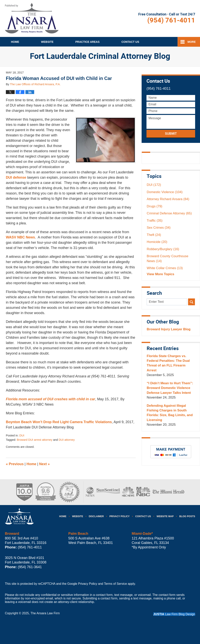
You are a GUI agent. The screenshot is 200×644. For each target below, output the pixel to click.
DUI (22, 435)
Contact (130, 42)
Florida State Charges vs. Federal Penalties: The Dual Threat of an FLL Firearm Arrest (168, 363)
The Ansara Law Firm (45, 613)
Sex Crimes (159, 228)
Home (15, 42)
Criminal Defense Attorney (169, 213)
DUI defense (16, 177)
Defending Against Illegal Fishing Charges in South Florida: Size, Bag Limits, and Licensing (170, 413)
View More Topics (160, 274)
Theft (154, 235)
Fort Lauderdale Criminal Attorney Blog (32, 18)
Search (192, 302)
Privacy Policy (119, 516)
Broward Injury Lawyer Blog (169, 329)
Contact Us (143, 516)
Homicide (157, 242)
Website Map (165, 516)
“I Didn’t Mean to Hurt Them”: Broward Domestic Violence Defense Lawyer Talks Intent (170, 388)
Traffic (155, 221)
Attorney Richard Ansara (168, 199)
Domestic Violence (165, 192)
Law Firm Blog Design (174, 614)
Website (47, 42)
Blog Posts (187, 516)
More (192, 42)
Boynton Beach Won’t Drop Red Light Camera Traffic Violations (59, 422)
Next (45, 464)
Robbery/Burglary (163, 249)
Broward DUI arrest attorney (35, 440)
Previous (15, 464)
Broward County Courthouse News (167, 258)
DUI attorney (67, 440)
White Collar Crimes (165, 268)
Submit (171, 134)
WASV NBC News (20, 237)
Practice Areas (87, 42)
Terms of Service (115, 584)
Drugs (154, 206)
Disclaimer (96, 516)
